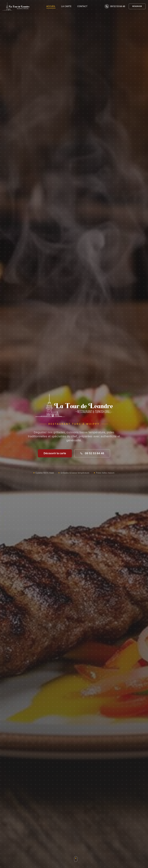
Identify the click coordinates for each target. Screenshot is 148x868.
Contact (82, 6)
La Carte (66, 6)
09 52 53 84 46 (92, 453)
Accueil (51, 6)
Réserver (137, 6)
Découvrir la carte (55, 453)
